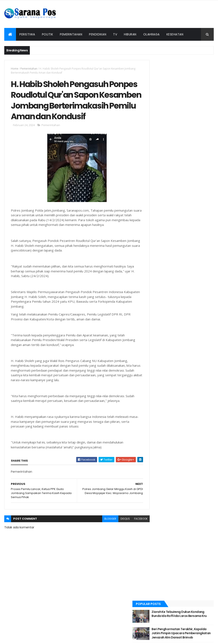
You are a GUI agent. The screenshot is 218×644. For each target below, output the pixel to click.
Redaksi (69, 632)
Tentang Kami (97, 632)
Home (15, 69)
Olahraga (151, 34)
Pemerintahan (71, 34)
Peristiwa (27, 34)
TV (115, 34)
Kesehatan (175, 34)
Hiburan (130, 34)
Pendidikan (98, 34)
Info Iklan (152, 632)
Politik (48, 34)
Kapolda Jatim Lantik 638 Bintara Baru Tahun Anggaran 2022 (190, 114)
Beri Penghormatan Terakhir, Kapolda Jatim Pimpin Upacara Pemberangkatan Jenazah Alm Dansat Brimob (191, 95)
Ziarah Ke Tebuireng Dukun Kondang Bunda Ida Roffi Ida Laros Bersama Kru (189, 76)
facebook (133, 533)
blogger (102, 533)
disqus (117, 533)
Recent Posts (165, 129)
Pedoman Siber (124, 632)
